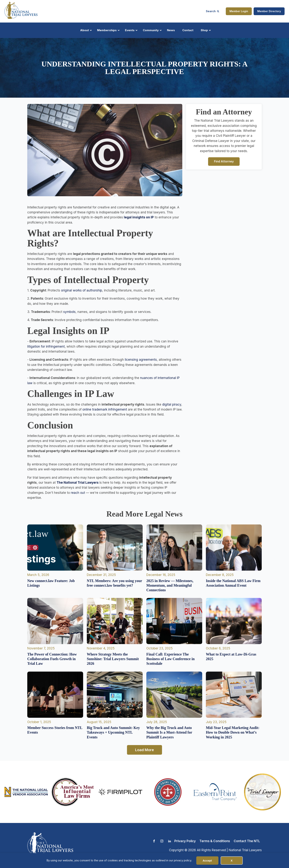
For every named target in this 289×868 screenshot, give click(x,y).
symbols (69, 312)
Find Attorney (224, 161)
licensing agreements (141, 360)
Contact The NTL (247, 841)
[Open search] (213, 11)
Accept (207, 861)
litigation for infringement (46, 346)
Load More (144, 750)
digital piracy (172, 404)
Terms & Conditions (215, 841)
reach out (78, 493)
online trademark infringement (105, 409)
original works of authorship (82, 290)
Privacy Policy (185, 841)
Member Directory (269, 11)
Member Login (239, 11)
